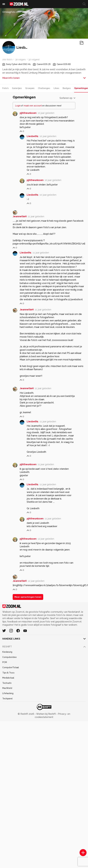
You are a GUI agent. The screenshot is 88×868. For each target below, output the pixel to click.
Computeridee (9, 657)
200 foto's (7, 60)
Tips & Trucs (8, 673)
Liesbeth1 (33, 136)
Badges (67, 88)
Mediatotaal (8, 678)
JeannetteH (20, 216)
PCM (5, 662)
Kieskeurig (7, 652)
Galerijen (17, 88)
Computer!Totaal (11, 667)
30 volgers (21, 60)
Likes (56, 88)
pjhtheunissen (28, 113)
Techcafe (7, 683)
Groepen (30, 88)
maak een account (33, 106)
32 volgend (34, 60)
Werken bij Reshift (46, 714)
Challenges (44, 88)
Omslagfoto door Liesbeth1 (17, 12)
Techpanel (7, 699)
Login (18, 106)
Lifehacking (8, 693)
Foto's (5, 88)
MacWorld (7, 688)
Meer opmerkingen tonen (28, 597)
